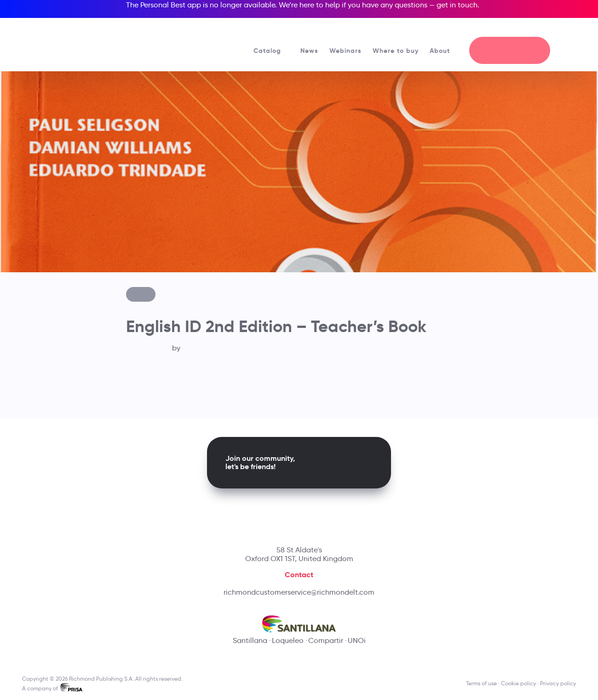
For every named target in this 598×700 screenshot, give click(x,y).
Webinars (345, 51)
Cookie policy (518, 683)
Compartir (326, 640)
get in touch (457, 5)
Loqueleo (288, 640)
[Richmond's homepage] (88, 41)
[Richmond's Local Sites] (538, 28)
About (444, 51)
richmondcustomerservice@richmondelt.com (299, 592)
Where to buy (396, 51)
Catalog (271, 51)
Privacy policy (558, 683)
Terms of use (481, 683)
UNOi (357, 640)
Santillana (250, 640)
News (309, 51)
